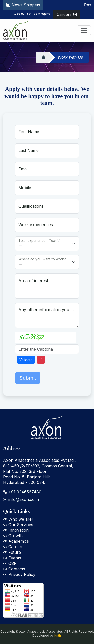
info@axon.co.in (24, 499)
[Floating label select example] (47, 244)
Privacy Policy (19, 574)
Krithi (58, 636)
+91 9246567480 (25, 492)
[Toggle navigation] (84, 30)
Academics (16, 541)
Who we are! (18, 519)
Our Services (18, 525)
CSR (10, 563)
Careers (67, 14)
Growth (13, 536)
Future (12, 552)
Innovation (16, 530)
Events (12, 558)
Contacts (14, 569)
